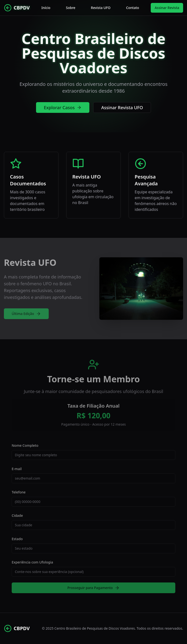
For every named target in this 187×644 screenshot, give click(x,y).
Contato (133, 8)
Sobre (71, 8)
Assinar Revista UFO (122, 107)
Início (46, 8)
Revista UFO (101, 8)
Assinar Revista (167, 8)
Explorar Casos (63, 107)
